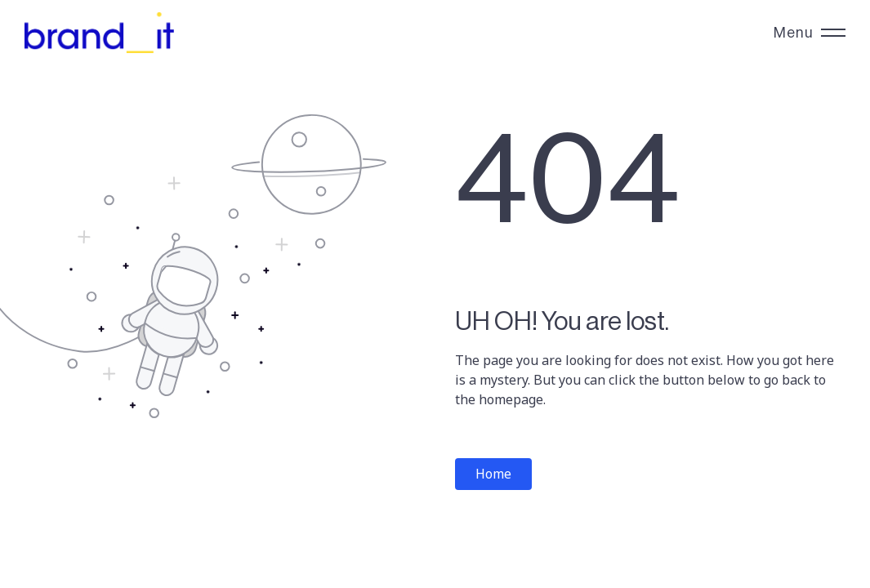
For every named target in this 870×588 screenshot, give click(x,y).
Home (493, 474)
